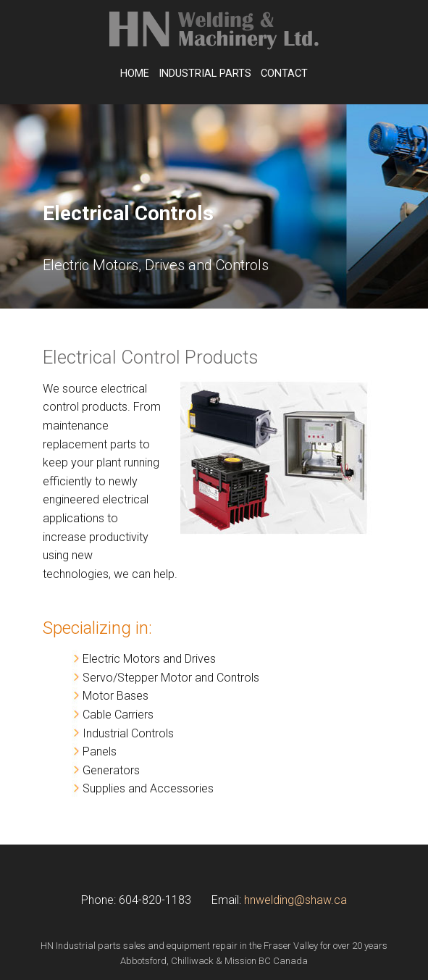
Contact (284, 74)
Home (135, 74)
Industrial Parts (205, 74)
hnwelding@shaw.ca (295, 900)
